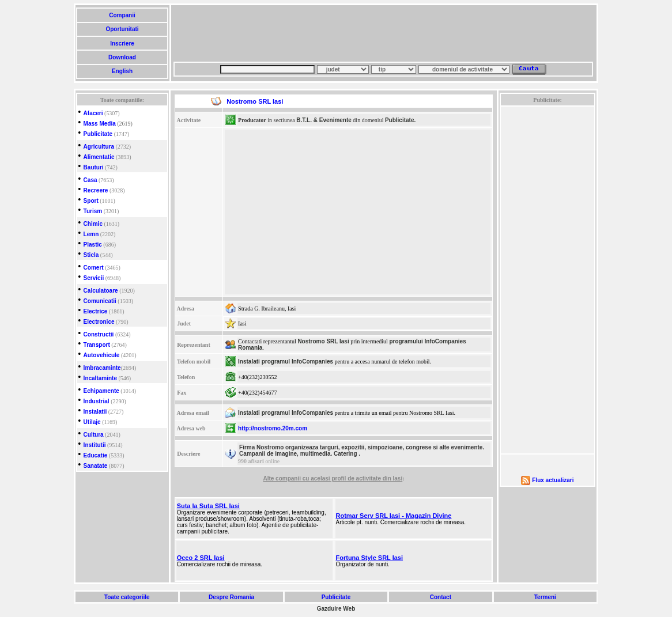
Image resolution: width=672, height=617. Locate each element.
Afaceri (93, 113)
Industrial (97, 401)
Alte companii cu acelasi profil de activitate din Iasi (333, 478)
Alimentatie (99, 157)
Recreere (96, 190)
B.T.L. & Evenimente (324, 120)
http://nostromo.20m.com (273, 428)
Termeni (545, 597)
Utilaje (92, 422)
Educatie (96, 455)
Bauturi (94, 167)
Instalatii (95, 412)
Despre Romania (231, 597)
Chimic (93, 224)
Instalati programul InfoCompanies (286, 362)
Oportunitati (122, 29)
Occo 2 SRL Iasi (201, 558)
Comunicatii (100, 301)
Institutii (95, 445)
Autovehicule (102, 355)
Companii (122, 15)
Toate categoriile (127, 597)
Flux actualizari (553, 480)
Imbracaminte (102, 368)
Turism (93, 211)
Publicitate (98, 134)
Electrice (96, 311)
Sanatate (96, 466)
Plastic (93, 245)
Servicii (94, 278)
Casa (90, 180)
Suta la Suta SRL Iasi (208, 506)
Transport (97, 345)
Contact (441, 597)
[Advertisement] (383, 33)
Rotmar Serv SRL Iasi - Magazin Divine (394, 516)
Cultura (94, 435)
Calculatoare (101, 291)
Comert (94, 268)
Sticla (91, 255)
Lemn (91, 234)
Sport (91, 201)
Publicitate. (400, 120)
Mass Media (100, 124)
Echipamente (101, 391)
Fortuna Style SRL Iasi (370, 558)
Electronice (99, 322)
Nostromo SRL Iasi (323, 341)
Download (122, 57)
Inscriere (122, 43)
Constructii (99, 334)
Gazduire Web (336, 609)
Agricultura (99, 147)
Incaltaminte (100, 378)
